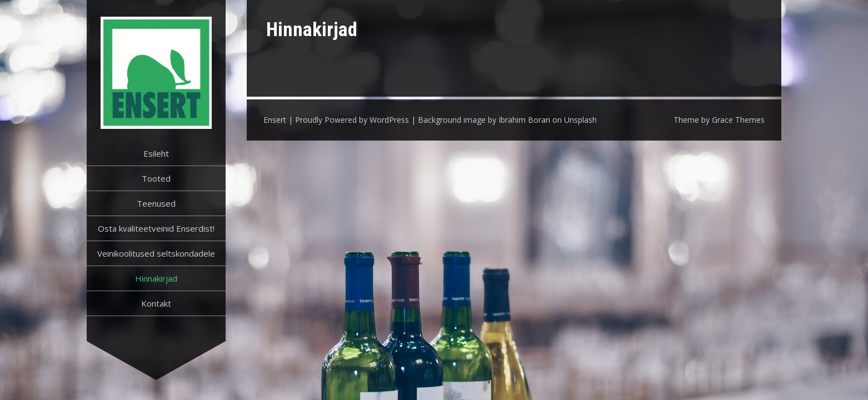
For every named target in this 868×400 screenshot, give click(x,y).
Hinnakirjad (156, 278)
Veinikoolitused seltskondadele (156, 253)
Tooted (156, 178)
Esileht (156, 153)
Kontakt (156, 303)
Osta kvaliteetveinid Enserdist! (156, 228)
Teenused (156, 203)
